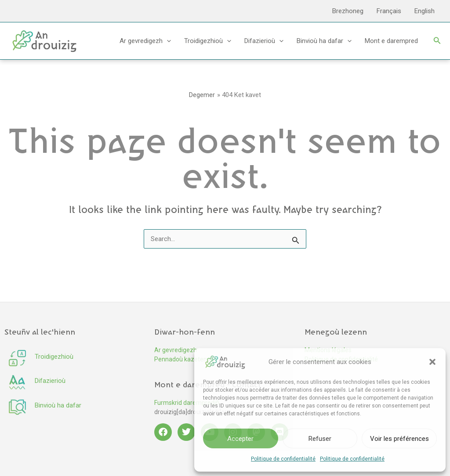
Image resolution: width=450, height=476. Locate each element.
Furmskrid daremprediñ (187, 403)
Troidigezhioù (208, 41)
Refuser (320, 439)
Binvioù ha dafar (324, 41)
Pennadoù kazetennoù (186, 359)
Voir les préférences (399, 439)
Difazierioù (264, 41)
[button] (432, 362)
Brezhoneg (348, 11)
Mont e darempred (391, 41)
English (425, 11)
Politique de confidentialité (283, 459)
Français (389, 11)
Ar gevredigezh (145, 41)
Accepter (240, 439)
